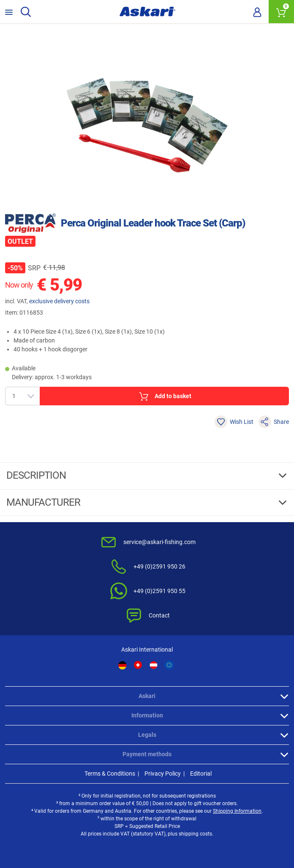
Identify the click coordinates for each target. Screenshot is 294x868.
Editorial (201, 774)
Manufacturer (44, 502)
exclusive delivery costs (59, 301)
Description (37, 475)
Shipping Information (237, 811)
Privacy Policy (163, 774)
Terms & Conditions (110, 774)
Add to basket (165, 396)
